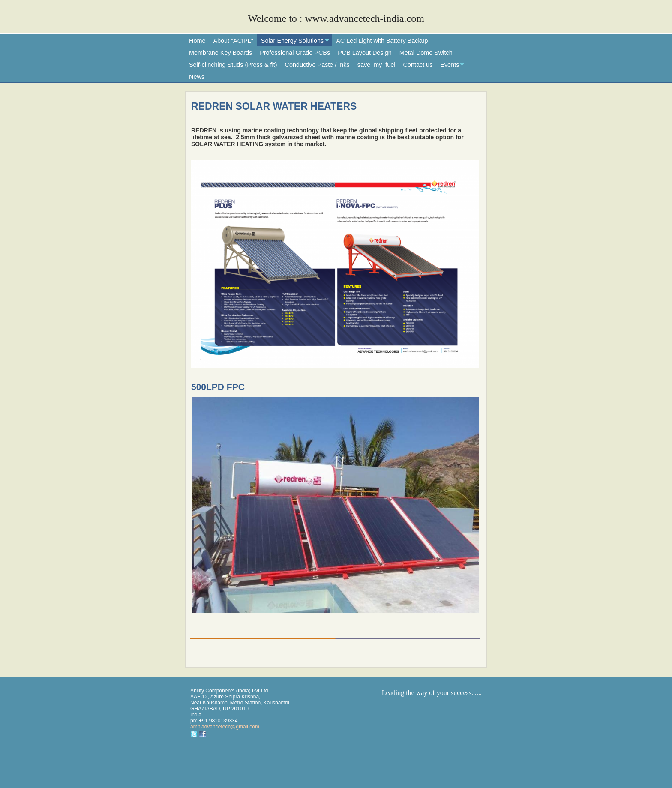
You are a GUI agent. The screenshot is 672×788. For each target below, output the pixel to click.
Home (197, 41)
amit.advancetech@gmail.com (225, 727)
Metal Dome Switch (426, 53)
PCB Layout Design (365, 53)
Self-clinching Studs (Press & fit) (233, 65)
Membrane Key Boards (220, 53)
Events (450, 65)
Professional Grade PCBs (295, 53)
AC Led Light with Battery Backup (382, 41)
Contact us (418, 65)
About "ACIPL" (233, 41)
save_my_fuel (376, 65)
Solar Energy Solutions (292, 41)
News (197, 77)
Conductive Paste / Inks (317, 65)
